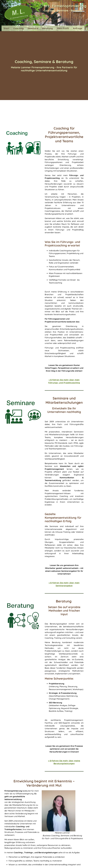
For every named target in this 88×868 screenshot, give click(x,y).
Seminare (33, 28)
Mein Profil (63, 28)
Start (6, 28)
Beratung (48, 28)
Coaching (19, 28)
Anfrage (78, 28)
